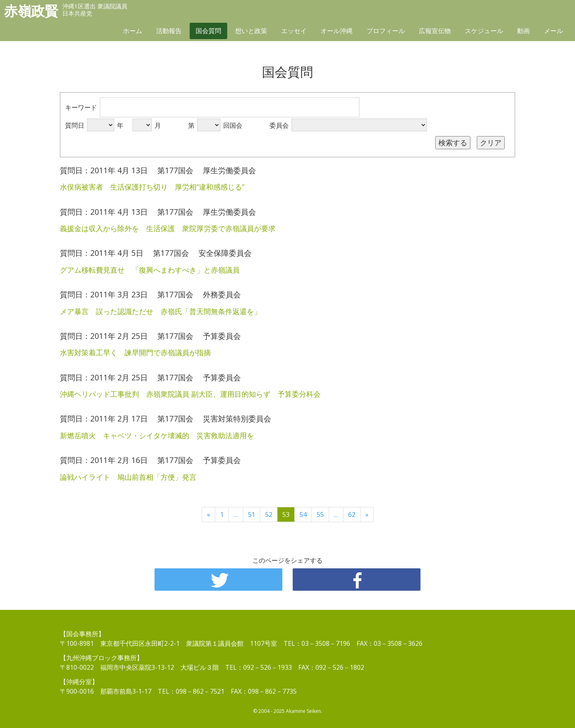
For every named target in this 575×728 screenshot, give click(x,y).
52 (269, 514)
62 (352, 514)
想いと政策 (251, 31)
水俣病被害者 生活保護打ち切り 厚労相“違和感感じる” (152, 187)
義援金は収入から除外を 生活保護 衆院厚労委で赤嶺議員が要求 (168, 228)
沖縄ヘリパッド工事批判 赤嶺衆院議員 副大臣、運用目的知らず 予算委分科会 (190, 394)
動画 (523, 31)
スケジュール (484, 31)
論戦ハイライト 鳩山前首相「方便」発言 (128, 477)
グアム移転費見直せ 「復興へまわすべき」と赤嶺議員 (150, 270)
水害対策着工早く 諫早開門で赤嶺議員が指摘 (135, 352)
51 (252, 514)
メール (553, 31)
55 (320, 514)
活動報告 (169, 31)
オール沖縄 (337, 31)
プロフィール (386, 31)
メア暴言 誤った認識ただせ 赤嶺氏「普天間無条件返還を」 (161, 311)
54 (303, 514)
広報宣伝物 (435, 31)
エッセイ (294, 31)
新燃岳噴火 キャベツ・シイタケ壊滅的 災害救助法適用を (157, 435)
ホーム (133, 31)
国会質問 (208, 31)
